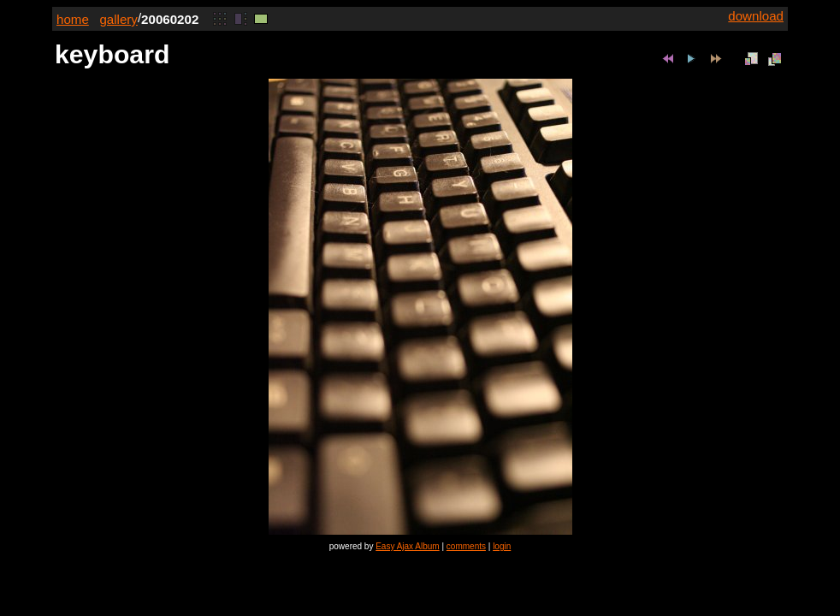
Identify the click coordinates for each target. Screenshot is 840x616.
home (73, 19)
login (502, 546)
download (756, 16)
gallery (118, 19)
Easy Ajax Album (407, 546)
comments (466, 546)
